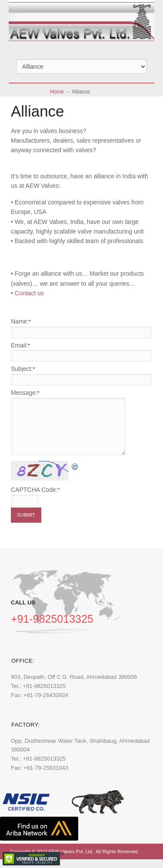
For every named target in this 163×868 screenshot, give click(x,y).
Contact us (29, 293)
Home (57, 92)
